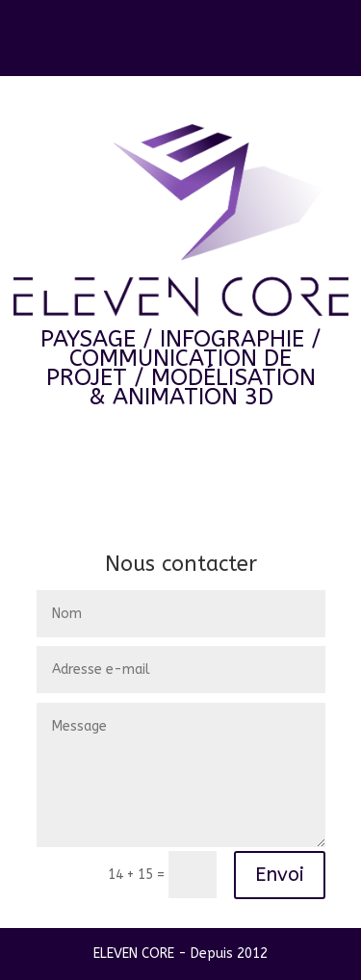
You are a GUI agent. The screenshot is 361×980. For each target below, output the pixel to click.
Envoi (280, 875)
